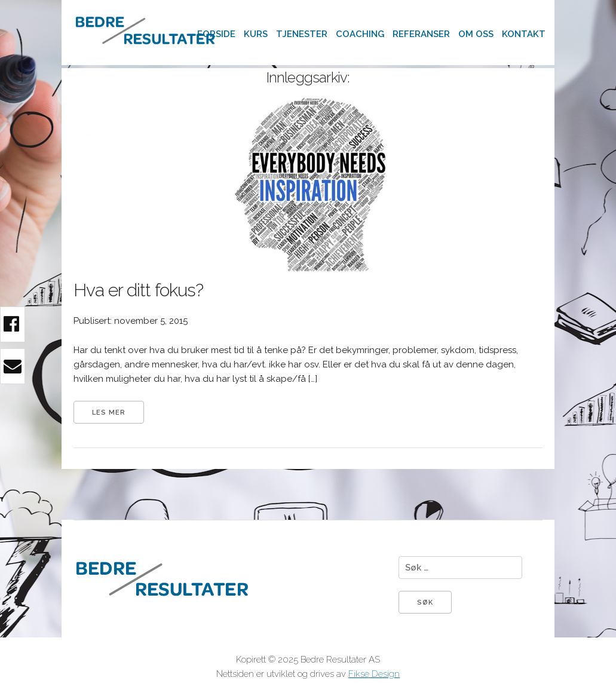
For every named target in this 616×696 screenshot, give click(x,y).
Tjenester (302, 34)
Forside (216, 34)
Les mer (109, 413)
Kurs (256, 34)
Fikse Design (374, 674)
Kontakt (524, 34)
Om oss (476, 34)
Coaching (360, 34)
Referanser (421, 34)
